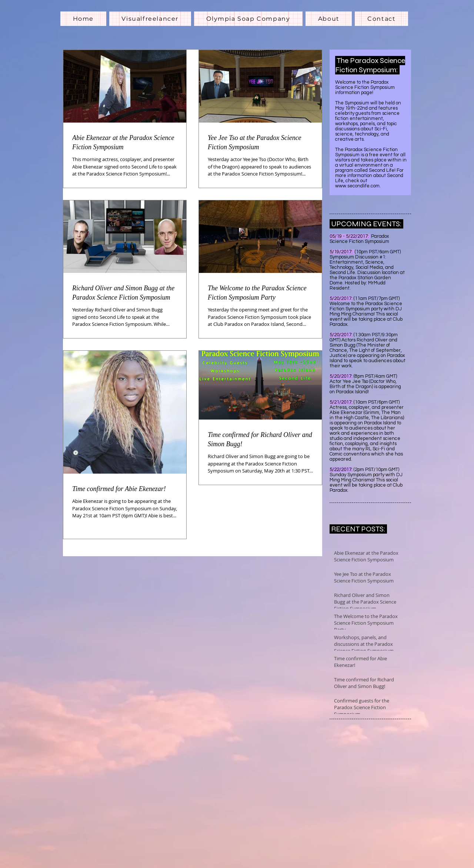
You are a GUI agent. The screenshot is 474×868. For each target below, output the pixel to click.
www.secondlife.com (357, 186)
